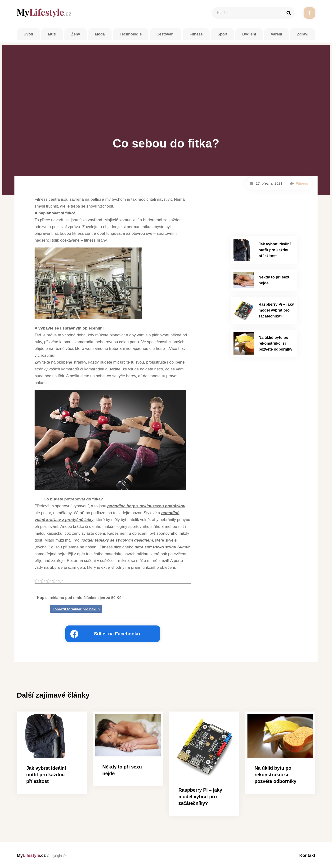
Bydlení (249, 34)
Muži (52, 34)
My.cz (41, 855)
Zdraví (303, 34)
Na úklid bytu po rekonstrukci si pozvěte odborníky (275, 341)
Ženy (76, 34)
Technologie (131, 34)
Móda (100, 34)
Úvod (28, 34)
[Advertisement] (166, 98)
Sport (223, 34)
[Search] (289, 13)
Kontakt (307, 855)
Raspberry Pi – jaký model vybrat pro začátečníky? (276, 309)
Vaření (277, 34)
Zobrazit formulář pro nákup (76, 609)
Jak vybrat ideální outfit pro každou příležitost (274, 250)
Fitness (196, 34)
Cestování (166, 34)
